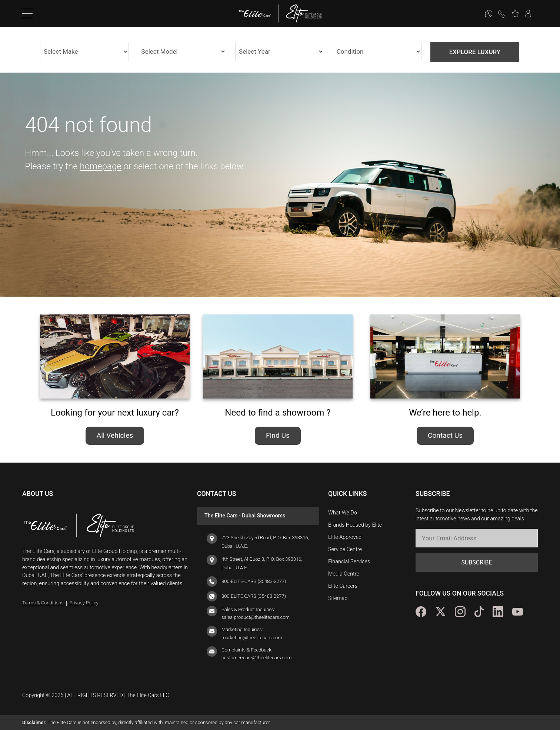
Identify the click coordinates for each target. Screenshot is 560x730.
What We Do (343, 513)
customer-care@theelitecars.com (256, 658)
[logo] (259, 14)
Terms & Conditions (43, 603)
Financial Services (349, 562)
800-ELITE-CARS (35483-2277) (254, 581)
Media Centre (344, 574)
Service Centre (345, 549)
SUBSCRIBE (476, 562)
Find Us (278, 435)
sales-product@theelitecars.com (256, 617)
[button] (515, 14)
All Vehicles (115, 435)
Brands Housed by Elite (355, 525)
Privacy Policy (84, 603)
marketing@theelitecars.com (252, 638)
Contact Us (445, 435)
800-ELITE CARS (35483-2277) (254, 596)
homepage (100, 166)
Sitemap (338, 598)
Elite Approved (345, 537)
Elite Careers (343, 586)
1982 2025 (280, 51)
